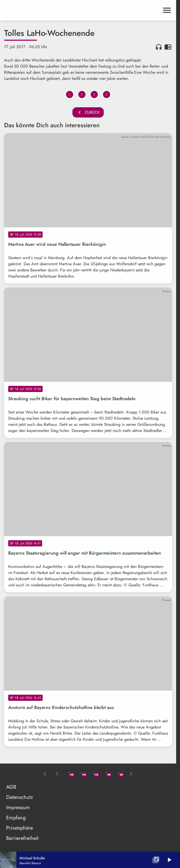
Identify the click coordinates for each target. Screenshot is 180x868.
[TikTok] (131, 774)
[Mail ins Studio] (45, 774)
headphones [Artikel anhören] (159, 47)
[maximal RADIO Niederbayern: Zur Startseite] (46, 10)
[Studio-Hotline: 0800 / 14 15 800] (57, 774)
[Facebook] (82, 774)
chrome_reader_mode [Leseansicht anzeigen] (168, 47)
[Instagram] (94, 774)
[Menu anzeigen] (167, 10)
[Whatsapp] (70, 774)
